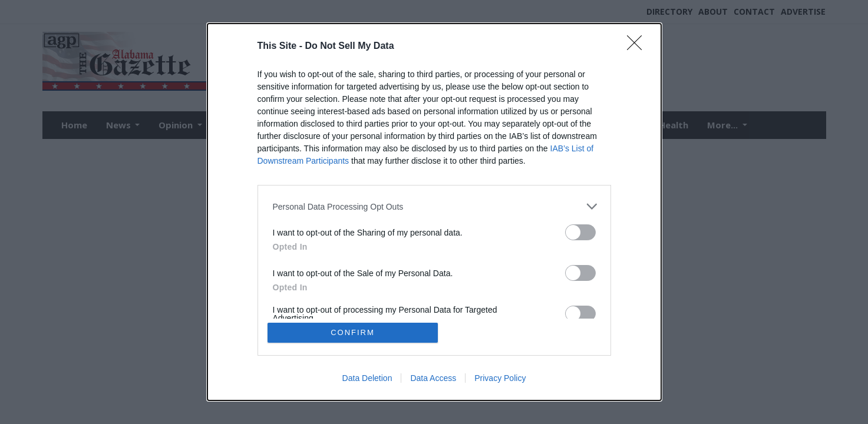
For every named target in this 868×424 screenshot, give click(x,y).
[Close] (638, 47)
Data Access (433, 378)
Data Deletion (367, 378)
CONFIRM (353, 332)
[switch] (580, 232)
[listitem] (434, 206)
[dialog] (434, 212)
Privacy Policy (500, 378)
